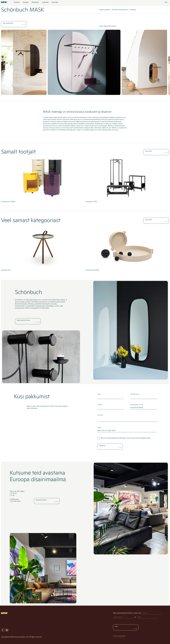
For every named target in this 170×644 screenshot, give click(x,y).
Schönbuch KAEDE (92, 270)
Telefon (100, 405)
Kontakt (55, 2)
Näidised (35, 2)
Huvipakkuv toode (137, 405)
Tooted (17, 2)
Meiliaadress (135, 394)
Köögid (26, 2)
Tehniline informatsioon (120, 10)
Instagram (7, 630)
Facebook (3, 630)
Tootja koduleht (104, 10)
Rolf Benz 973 (6, 270)
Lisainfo (100, 415)
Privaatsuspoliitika (119, 636)
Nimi (99, 394)
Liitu (116, 626)
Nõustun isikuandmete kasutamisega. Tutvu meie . (126, 438)
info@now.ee (14, 499)
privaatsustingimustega (142, 438)
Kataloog (133, 10)
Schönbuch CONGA (8, 202)
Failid (99, 428)
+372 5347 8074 (15, 501)
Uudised (45, 2)
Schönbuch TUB (91, 202)
